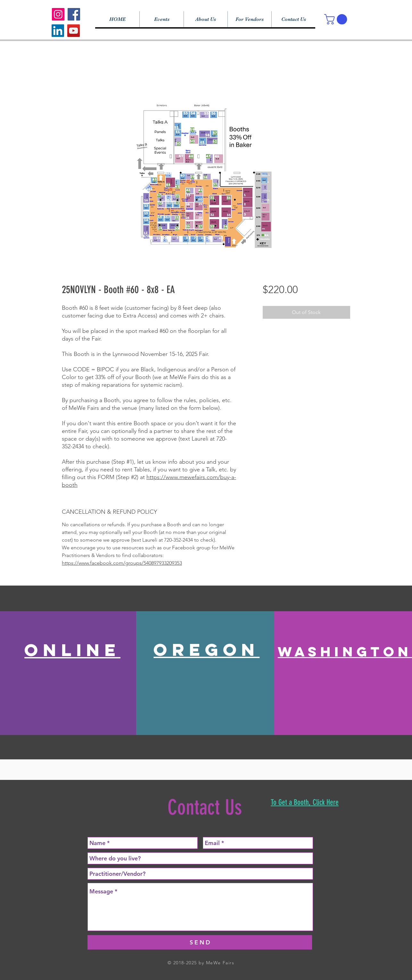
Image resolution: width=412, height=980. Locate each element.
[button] (337, 19)
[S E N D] (200, 942)
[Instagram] (58, 14)
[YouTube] (74, 31)
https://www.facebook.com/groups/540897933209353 (122, 563)
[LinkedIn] (58, 31)
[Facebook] (74, 14)
